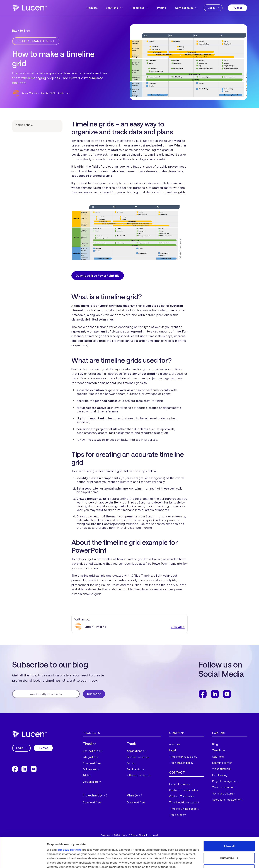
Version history (92, 782)
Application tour (93, 751)
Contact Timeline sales (183, 790)
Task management (224, 787)
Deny (229, 841)
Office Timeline (142, 575)
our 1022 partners (69, 821)
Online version (91, 769)
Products (92, 8)
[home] (30, 8)
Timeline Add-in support (184, 802)
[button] (114, 8)
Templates (219, 750)
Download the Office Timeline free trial (139, 585)
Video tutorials (221, 769)
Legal (172, 750)
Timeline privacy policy (183, 757)
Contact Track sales (181, 796)
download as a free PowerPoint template (153, 563)
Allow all (229, 818)
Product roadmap (138, 757)
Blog (215, 744)
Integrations (90, 757)
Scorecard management (227, 800)
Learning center (222, 763)
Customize (229, 830)
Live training (220, 775)
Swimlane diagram (224, 794)
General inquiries (180, 784)
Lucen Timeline (31, 93)
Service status (136, 769)
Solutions (218, 757)
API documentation (139, 775)
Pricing (162, 8)
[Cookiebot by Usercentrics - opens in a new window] (23, 861)
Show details (55, 861)
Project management (225, 781)
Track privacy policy (181, 763)
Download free (92, 763)
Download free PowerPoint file (98, 276)
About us (175, 744)
